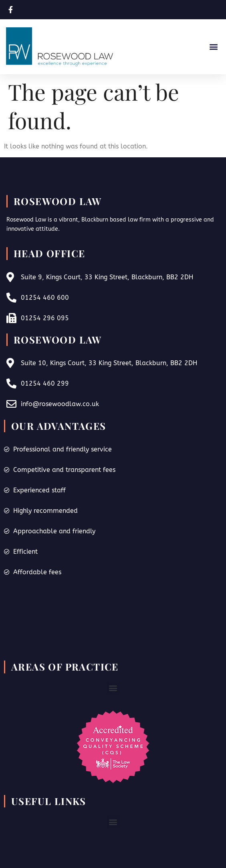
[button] (213, 47)
